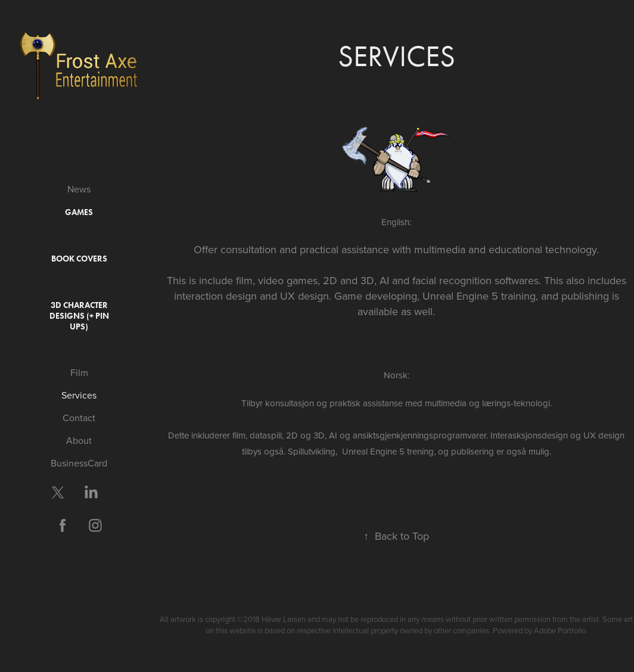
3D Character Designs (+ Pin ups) (79, 316)
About (79, 440)
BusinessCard (79, 463)
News (79, 189)
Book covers (79, 259)
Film (79, 372)
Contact (79, 418)
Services (79, 395)
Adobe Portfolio (560, 630)
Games (79, 212)
